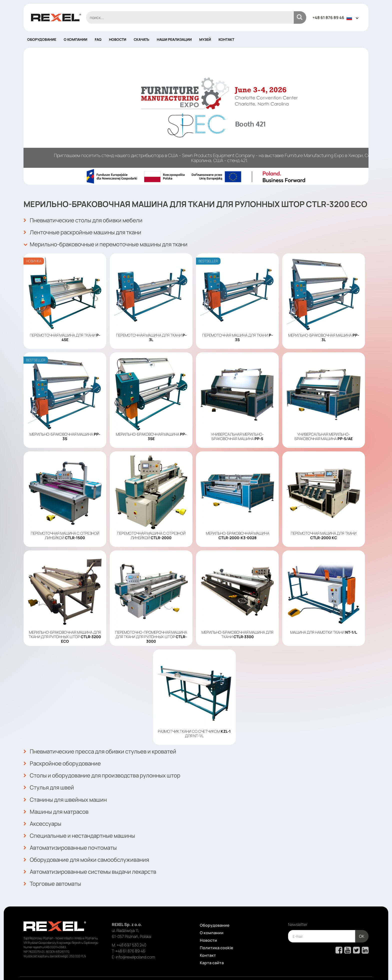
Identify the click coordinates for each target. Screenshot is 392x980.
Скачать (141, 39)
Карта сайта (212, 947)
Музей (205, 39)
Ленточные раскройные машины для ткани (87, 231)
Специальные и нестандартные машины (84, 825)
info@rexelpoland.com (135, 942)
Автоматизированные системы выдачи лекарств (95, 858)
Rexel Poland (64, 968)
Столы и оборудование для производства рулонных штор (108, 770)
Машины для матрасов (58, 803)
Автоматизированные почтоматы (74, 836)
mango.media (359, 968)
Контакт (226, 39)
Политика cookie (216, 932)
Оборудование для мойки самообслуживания (91, 847)
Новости (118, 39)
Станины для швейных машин (68, 792)
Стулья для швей (51, 781)
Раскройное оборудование (65, 759)
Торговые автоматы (54, 869)
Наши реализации (174, 39)
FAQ (98, 39)
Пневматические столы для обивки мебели (88, 220)
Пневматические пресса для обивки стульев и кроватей (106, 748)
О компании (75, 39)
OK (362, 921)
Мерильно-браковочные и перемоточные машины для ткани (112, 242)
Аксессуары (44, 814)
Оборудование (42, 39)
